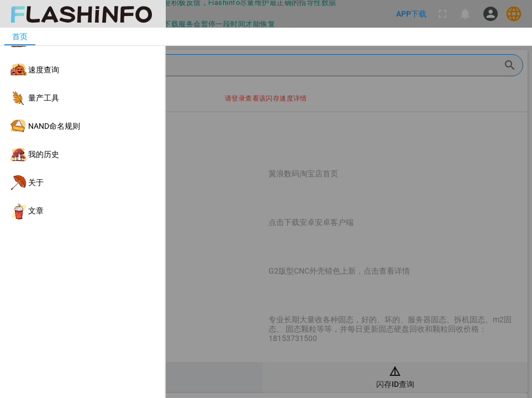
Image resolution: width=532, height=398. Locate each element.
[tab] (20, 36)
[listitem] (82, 42)
